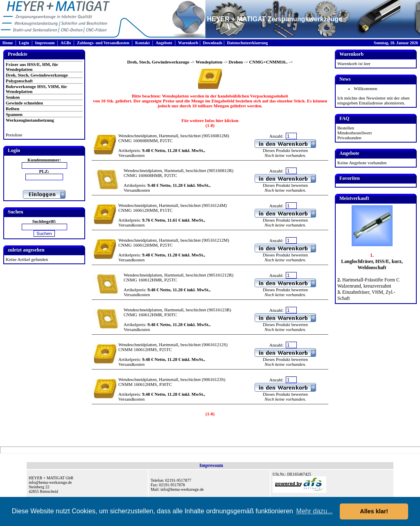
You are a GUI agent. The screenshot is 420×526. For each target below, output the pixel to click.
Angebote (164, 43)
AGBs (66, 43)
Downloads (213, 43)
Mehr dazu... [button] (315, 511)
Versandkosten (131, 155)
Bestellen (346, 128)
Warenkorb (188, 43)
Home (8, 43)
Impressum (45, 43)
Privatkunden (349, 138)
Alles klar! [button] (374, 511)
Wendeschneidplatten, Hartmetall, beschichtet (159, 136)
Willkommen (366, 88)
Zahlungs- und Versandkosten (103, 43)
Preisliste (14, 135)
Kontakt (142, 43)
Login (24, 43)
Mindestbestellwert (355, 133)
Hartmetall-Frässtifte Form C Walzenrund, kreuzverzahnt (368, 283)
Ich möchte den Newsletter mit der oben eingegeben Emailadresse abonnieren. (374, 100)
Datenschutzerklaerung (247, 43)
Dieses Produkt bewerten (285, 150)
